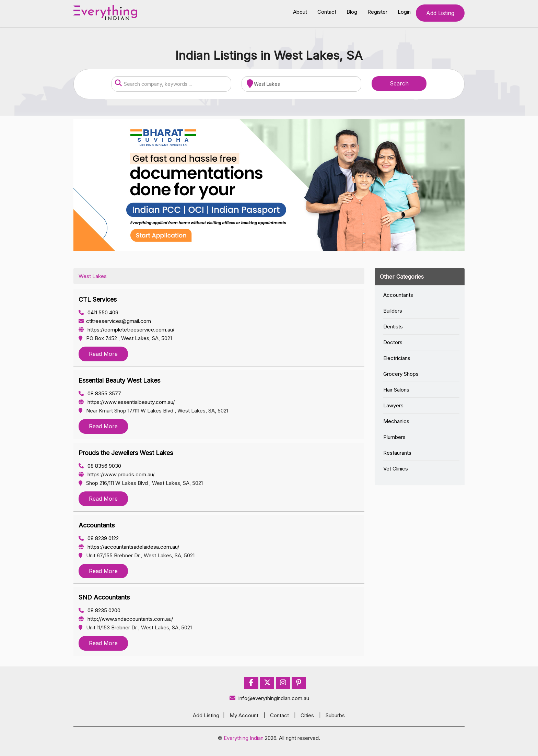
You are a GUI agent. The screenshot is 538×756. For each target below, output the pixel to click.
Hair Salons (396, 390)
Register (377, 12)
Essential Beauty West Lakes (119, 380)
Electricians (397, 358)
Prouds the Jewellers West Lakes (126, 453)
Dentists (393, 327)
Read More (103, 354)
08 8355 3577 (100, 393)
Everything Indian (244, 738)
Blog (352, 12)
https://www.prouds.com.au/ (116, 474)
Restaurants (397, 453)
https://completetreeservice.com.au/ (126, 330)
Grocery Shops (401, 374)
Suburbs (335, 715)
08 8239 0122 (99, 538)
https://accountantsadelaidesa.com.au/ (129, 547)
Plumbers (394, 437)
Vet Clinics (396, 469)
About (300, 12)
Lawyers (393, 405)
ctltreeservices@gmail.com (115, 321)
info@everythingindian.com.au (269, 698)
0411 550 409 (98, 312)
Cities (307, 715)
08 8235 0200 (100, 610)
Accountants (97, 525)
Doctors (393, 342)
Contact (327, 12)
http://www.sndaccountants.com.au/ (126, 619)
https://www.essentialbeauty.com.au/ (127, 402)
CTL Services (98, 299)
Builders (393, 311)
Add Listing (440, 13)
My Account (244, 715)
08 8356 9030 (100, 466)
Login (404, 12)
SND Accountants (104, 597)
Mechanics (396, 421)
